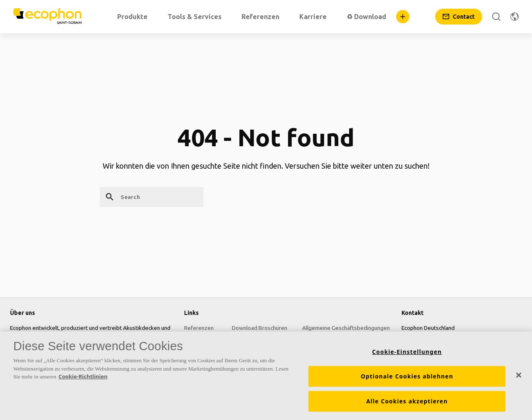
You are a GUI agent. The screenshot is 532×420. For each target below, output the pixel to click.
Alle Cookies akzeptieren (407, 404)
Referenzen (199, 328)
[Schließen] (519, 378)
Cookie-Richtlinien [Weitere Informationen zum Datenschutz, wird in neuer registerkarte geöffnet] (83, 379)
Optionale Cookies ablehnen (407, 379)
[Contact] (459, 17)
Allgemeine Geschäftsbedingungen (346, 328)
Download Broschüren (260, 328)
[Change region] (515, 17)
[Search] (496, 17)
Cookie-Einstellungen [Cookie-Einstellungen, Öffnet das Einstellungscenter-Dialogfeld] (407, 355)
